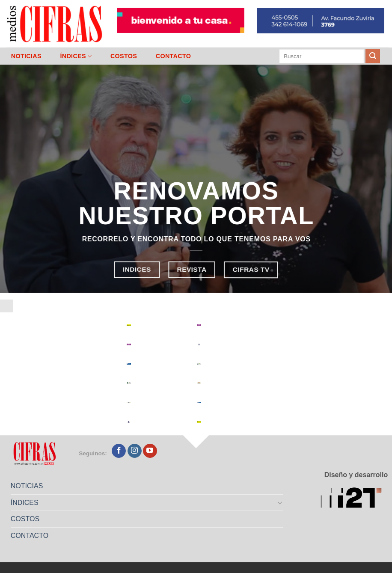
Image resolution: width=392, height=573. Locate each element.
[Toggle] (280, 502)
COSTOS (124, 56)
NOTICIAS (26, 56)
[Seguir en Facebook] (119, 451)
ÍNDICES (76, 56)
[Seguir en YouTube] (150, 451)
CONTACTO (174, 56)
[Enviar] (373, 56)
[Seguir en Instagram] (135, 451)
